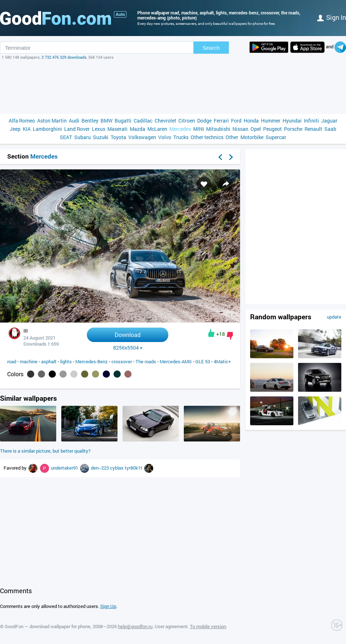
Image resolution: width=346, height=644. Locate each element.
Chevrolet (165, 121)
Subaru (83, 137)
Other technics (207, 137)
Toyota (118, 137)
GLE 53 (203, 361)
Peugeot (272, 129)
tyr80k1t (134, 468)
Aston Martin (52, 121)
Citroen (187, 121)
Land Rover (77, 129)
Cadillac (143, 121)
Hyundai (292, 121)
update (334, 317)
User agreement (171, 626)
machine (29, 361)
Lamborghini (47, 129)
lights (66, 361)
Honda (251, 121)
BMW (107, 121)
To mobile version (208, 626)
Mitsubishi (218, 129)
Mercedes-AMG (176, 361)
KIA (27, 129)
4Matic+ (222, 361)
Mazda (137, 129)
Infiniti (311, 121)
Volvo (165, 137)
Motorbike (252, 137)
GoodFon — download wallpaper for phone (48, 626)
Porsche (293, 129)
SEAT (66, 137)
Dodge (204, 121)
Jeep (15, 129)
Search (211, 48)
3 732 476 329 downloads (64, 57)
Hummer (271, 121)
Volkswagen (142, 137)
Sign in (332, 17)
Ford (236, 121)
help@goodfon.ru (135, 626)
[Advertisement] (173, 87)
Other (232, 137)
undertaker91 (65, 468)
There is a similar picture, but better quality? (45, 451)
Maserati (117, 129)
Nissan (240, 129)
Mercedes (180, 129)
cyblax (117, 468)
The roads (146, 361)
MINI (199, 129)
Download (128, 335)
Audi (74, 121)
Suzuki (101, 137)
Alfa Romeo (22, 121)
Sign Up (108, 606)
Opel (256, 129)
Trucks (181, 137)
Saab (330, 129)
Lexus (99, 129)
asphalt (49, 361)
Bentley (90, 121)
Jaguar (329, 121)
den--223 (100, 468)
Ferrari (221, 121)
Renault (313, 129)
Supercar (276, 137)
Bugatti (123, 121)
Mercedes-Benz (92, 361)
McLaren (157, 129)
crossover (122, 361)
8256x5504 (128, 348)
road (12, 361)
